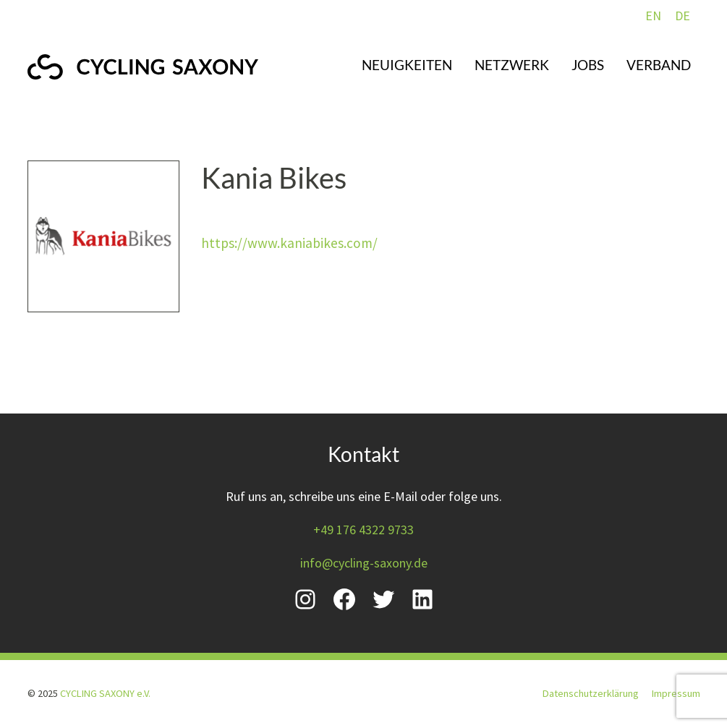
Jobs (588, 65)
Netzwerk (512, 65)
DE (683, 16)
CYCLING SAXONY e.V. (105, 693)
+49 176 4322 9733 (363, 530)
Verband (659, 65)
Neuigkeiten (407, 65)
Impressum (676, 693)
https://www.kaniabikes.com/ (289, 243)
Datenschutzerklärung (591, 693)
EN (653, 16)
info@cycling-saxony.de (364, 563)
